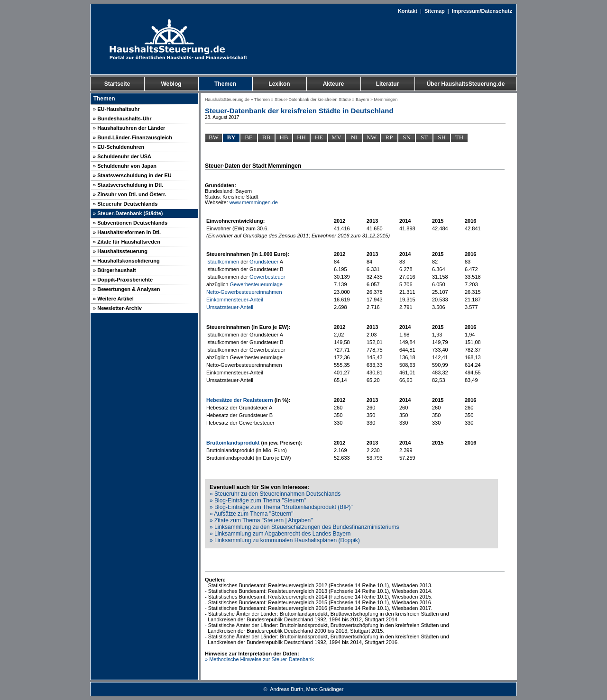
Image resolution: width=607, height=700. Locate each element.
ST (424, 137)
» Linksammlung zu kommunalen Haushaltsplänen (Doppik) (285, 540)
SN (407, 137)
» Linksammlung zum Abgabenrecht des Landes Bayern (280, 534)
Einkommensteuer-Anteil (235, 300)
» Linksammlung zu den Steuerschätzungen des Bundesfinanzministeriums (304, 527)
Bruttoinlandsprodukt (233, 443)
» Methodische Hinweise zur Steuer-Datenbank (259, 659)
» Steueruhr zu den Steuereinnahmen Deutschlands (275, 494)
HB (284, 137)
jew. (274, 443)
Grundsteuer (264, 262)
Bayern (363, 100)
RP (389, 137)
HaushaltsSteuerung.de (227, 100)
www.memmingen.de (254, 202)
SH (442, 137)
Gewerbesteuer (267, 277)
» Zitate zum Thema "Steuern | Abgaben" (261, 520)
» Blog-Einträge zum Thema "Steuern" (258, 500)
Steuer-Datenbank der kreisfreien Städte (313, 100)
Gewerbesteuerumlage (256, 284)
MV (336, 137)
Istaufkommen (223, 262)
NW (372, 137)
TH (459, 137)
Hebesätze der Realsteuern (240, 400)
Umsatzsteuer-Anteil (230, 307)
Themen (262, 100)
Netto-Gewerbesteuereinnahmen (244, 292)
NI (354, 137)
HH (301, 137)
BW (214, 137)
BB (266, 137)
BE (249, 137)
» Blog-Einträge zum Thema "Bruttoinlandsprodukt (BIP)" (281, 507)
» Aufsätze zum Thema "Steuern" (251, 514)
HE (319, 137)
